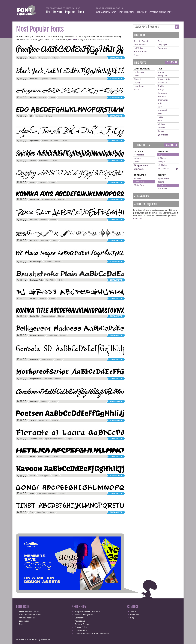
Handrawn (162, 93)
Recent (58, 12)
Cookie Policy (81, 630)
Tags (81, 12)
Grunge (161, 90)
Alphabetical (163, 178)
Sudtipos (44, 401)
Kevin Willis (50, 280)
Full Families (163, 169)
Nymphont (44, 240)
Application (141, 166)
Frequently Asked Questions (87, 612)
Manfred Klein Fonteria (50, 141)
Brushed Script (164, 79)
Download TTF (116, 58)
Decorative (162, 83)
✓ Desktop (139, 155)
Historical (162, 97)
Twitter (133, 612)
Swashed (162, 128)
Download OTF (116, 79)
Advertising (80, 621)
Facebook (135, 615)
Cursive (161, 131)
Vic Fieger (39, 116)
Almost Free (139, 55)
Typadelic (44, 79)
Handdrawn (139, 86)
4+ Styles (162, 158)
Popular (70, 12)
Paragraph (162, 76)
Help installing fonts (84, 615)
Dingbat (137, 79)
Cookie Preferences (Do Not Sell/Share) (92, 634)
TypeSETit (42, 98)
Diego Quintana (44, 457)
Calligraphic (139, 72)
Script (136, 90)
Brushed (163, 135)
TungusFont (41, 512)
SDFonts (43, 299)
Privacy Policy (81, 627)
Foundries (162, 48)
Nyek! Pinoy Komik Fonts (54, 439)
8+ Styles (162, 162)
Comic (136, 76)
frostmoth (48, 379)
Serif (160, 107)
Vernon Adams (44, 58)
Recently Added (141, 41)
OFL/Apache (139, 169)
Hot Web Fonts (140, 52)
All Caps (161, 124)
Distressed (162, 110)
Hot (48, 12)
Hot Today (138, 48)
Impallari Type (44, 420)
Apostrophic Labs (48, 199)
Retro (160, 121)
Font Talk (142, 12)
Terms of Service (82, 624)
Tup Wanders (44, 161)
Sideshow (43, 220)
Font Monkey (52, 335)
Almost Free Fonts (27, 618)
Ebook (137, 162)
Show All (138, 178)
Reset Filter (171, 145)
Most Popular (140, 45)
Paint (160, 114)
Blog (132, 618)
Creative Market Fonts (161, 12)
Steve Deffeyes (47, 359)
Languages (162, 45)
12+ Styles (162, 165)
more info (138, 219)
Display (137, 83)
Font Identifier (126, 12)
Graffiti (161, 86)
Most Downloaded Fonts (30, 615)
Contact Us (80, 618)
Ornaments (163, 100)
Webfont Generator (106, 12)
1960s (160, 117)
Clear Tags (172, 62)
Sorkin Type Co (44, 476)
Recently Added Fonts (29, 612)
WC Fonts (48, 262)
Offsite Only (139, 185)
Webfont (138, 158)
